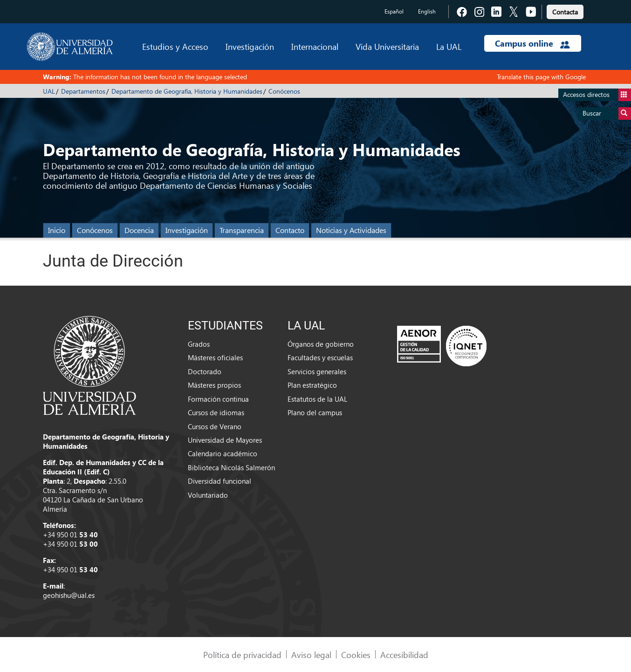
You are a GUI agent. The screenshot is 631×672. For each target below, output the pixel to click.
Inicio (57, 230)
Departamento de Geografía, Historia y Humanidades (187, 91)
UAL (49, 91)
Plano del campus (315, 412)
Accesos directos (597, 95)
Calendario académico (223, 453)
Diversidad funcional (219, 481)
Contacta (565, 12)
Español (394, 11)
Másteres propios (214, 385)
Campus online (532, 43)
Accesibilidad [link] (404, 655)
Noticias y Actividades (351, 230)
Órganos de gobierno (321, 344)
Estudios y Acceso (175, 46)
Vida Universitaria (387, 46)
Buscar (607, 113)
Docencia (139, 230)
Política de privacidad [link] (242, 655)
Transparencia (242, 230)
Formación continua (218, 399)
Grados (199, 344)
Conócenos (284, 91)
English (427, 11)
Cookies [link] (356, 655)
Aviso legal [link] (311, 655)
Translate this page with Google (541, 77)
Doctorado (205, 371)
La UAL (449, 46)
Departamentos (83, 91)
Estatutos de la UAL (317, 399)
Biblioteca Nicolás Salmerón (231, 467)
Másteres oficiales (215, 357)
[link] (565, 10)
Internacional (315, 46)
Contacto (290, 230)
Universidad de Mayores (225, 440)
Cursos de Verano (215, 426)
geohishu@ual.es (69, 595)
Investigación (250, 46)
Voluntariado (208, 495)
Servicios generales (317, 371)
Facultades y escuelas (320, 357)
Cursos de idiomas (216, 412)
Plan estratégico (312, 385)
